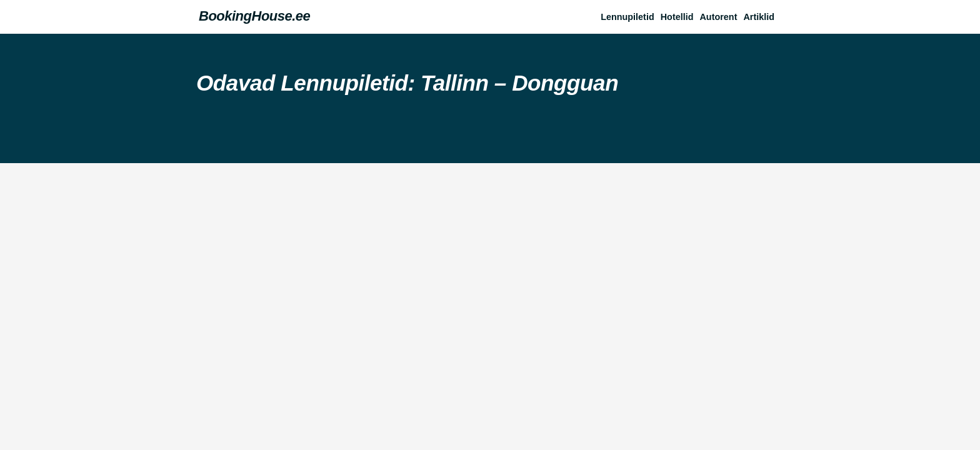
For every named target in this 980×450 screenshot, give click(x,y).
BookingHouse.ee (254, 16)
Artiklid (759, 17)
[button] (762, 17)
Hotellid (677, 17)
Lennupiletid (627, 17)
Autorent (718, 17)
